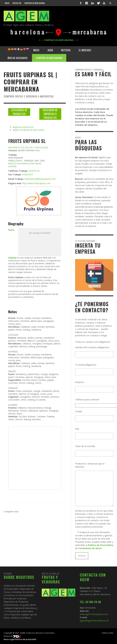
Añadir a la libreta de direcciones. (29, 130)
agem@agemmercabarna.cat (94, 621)
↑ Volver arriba (107, 633)
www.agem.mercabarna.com (94, 614)
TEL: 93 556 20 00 (90, 602)
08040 (38, 163)
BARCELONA (15, 163)
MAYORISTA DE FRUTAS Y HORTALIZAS (28, 147)
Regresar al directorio (23, 127)
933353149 (34, 171)
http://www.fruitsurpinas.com (36, 183)
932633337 (28, 174)
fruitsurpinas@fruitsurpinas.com (40, 179)
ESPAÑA (12, 166)
